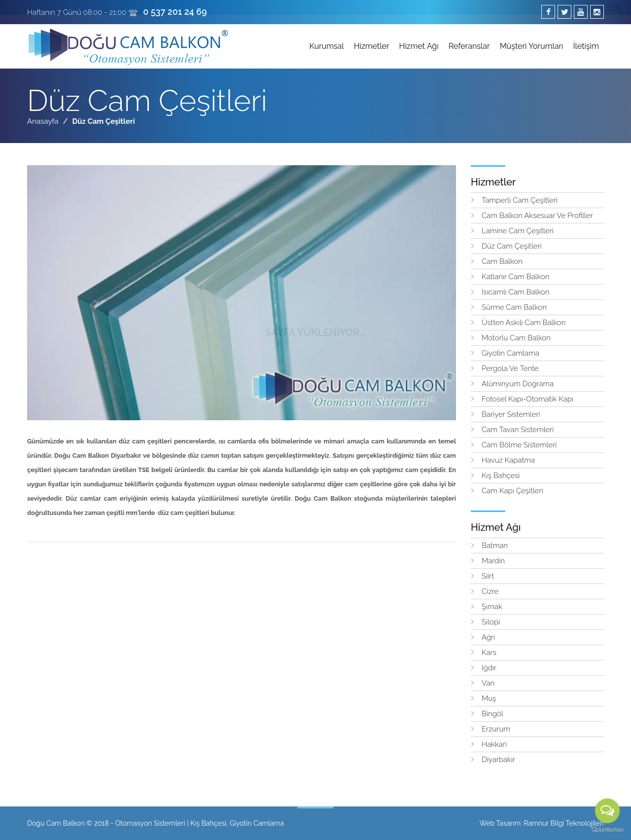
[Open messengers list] (607, 811)
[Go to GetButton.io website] (607, 830)
